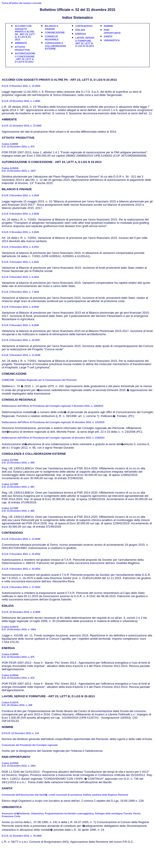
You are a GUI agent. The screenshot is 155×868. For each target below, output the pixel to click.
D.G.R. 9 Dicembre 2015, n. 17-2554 (21, 587)
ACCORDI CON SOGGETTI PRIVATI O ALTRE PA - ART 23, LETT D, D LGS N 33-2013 (25, 33)
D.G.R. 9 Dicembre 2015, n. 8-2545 (20, 307)
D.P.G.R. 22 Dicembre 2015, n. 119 (20, 733)
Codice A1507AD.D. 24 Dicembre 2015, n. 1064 (19, 628)
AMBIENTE (21, 43)
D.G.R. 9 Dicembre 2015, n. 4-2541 (20, 247)
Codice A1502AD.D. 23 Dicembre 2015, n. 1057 (19, 169)
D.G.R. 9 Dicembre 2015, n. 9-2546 (20, 325)
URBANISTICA (112, 40)
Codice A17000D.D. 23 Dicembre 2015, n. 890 (18, 461)
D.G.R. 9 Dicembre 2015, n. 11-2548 (21, 355)
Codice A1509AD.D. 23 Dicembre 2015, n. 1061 (19, 764)
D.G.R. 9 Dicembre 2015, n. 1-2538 (20, 195)
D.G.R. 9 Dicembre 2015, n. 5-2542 (20, 262)
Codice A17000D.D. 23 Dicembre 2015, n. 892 (18, 509)
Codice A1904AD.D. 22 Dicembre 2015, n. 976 (18, 677)
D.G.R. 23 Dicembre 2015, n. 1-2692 (21, 101)
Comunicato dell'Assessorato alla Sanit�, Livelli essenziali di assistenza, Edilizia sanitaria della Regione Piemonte (65, 795)
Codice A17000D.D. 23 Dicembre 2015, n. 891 (18, 485)
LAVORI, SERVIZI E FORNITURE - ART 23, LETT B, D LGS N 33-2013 (85, 42)
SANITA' (108, 36)
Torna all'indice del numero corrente (22, 3)
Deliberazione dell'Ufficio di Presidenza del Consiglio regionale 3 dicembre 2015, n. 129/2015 (52, 406)
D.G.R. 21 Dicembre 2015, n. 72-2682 (22, 126)
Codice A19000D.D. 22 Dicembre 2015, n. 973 (18, 145)
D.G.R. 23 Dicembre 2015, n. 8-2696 (21, 612)
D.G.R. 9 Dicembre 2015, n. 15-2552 (21, 554)
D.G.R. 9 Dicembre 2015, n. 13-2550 (21, 86)
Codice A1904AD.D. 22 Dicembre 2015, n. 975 (18, 656)
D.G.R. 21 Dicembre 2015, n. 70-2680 (22, 836)
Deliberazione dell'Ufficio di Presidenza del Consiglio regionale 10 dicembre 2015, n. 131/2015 (53, 422)
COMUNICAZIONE (55, 32)
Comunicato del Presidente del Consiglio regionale (30, 745)
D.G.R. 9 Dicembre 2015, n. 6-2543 (20, 277)
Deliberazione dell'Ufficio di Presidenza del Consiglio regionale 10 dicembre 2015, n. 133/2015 (53, 438)
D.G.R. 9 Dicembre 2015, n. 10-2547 (21, 340)
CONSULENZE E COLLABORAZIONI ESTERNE (55, 46)
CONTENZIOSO (84, 26)
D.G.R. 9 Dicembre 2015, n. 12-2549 (21, 539)
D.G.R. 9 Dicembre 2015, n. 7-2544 (20, 292)
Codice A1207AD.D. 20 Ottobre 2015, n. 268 (17, 704)
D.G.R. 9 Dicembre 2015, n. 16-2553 (21, 569)
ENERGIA (81, 34)
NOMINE (109, 26)
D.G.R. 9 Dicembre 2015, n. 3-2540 (20, 232)
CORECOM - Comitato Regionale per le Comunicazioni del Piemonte (39, 380)
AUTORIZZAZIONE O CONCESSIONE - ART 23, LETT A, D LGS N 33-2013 (25, 58)
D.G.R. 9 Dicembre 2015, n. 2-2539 (20, 214)
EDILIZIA (80, 30)
